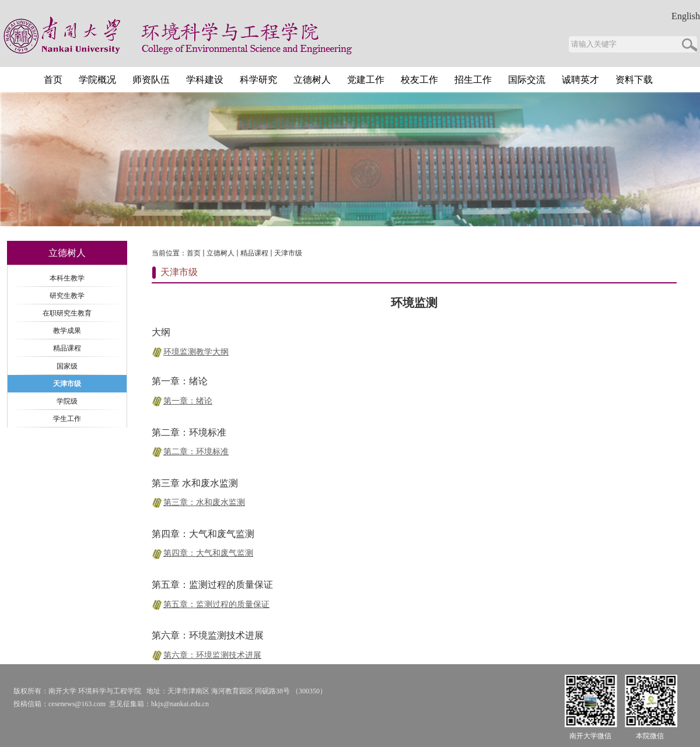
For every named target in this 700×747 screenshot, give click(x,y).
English (686, 16)
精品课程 (254, 253)
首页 (194, 253)
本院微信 (650, 736)
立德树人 (220, 253)
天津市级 (288, 253)
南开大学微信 (590, 736)
